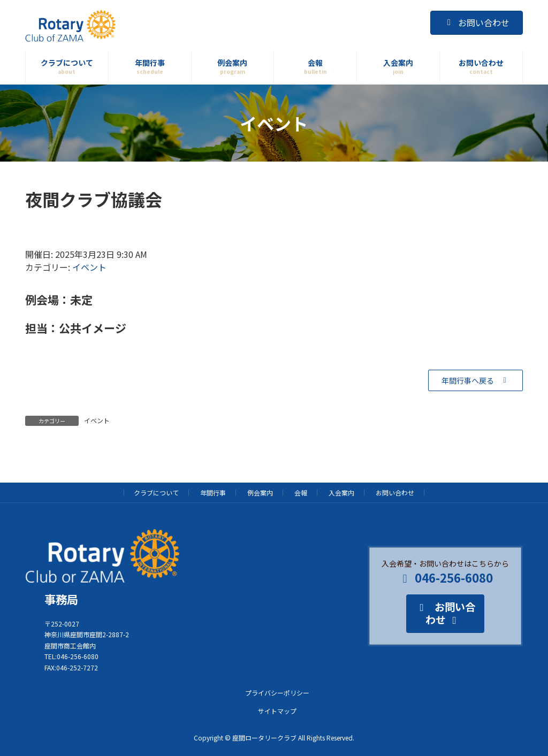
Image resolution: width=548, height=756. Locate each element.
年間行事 (213, 492)
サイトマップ (277, 710)
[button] (475, 380)
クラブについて (156, 492)
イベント (89, 267)
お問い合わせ (477, 22)
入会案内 (341, 492)
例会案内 (260, 492)
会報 (301, 492)
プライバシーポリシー (277, 692)
